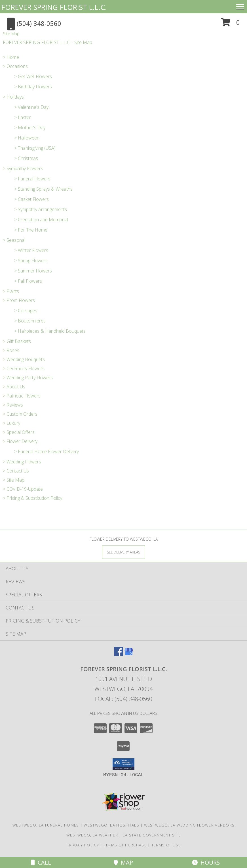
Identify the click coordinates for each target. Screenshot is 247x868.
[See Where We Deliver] (124, 552)
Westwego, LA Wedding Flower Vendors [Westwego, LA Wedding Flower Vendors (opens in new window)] (189, 825)
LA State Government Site (152, 835)
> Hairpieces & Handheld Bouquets (50, 331)
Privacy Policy (83, 845)
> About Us (14, 387)
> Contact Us (16, 471)
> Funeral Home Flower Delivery (47, 451)
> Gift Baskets (17, 341)
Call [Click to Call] (41, 862)
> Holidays (13, 97)
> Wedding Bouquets (24, 359)
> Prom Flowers (19, 300)
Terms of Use (166, 845)
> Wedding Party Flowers (28, 378)
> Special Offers (19, 432)
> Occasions (15, 66)
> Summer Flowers (33, 271)
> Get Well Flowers (33, 76)
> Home (11, 57)
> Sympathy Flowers (23, 168)
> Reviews (13, 405)
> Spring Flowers (31, 261)
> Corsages (26, 311)
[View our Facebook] (119, 654)
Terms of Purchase (125, 845)
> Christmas (26, 158)
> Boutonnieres (30, 321)
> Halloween (27, 138)
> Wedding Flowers (22, 462)
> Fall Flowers (28, 281)
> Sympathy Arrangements (41, 209)
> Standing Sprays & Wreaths (43, 189)
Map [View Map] (123, 862)
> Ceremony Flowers (24, 369)
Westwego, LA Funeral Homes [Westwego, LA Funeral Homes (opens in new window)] (46, 825)
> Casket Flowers (31, 199)
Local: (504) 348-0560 (124, 699)
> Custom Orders (20, 414)
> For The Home (31, 230)
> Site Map (14, 480)
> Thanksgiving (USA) (35, 148)
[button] (230, 24)
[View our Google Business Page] (129, 654)
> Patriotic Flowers (22, 396)
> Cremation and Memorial (41, 220)
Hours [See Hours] (206, 862)
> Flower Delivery (20, 441)
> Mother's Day (30, 128)
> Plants (11, 291)
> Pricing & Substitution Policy (32, 498)
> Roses (11, 350)
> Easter (23, 117)
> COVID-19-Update (23, 489)
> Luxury (11, 423)
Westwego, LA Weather (92, 835)
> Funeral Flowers (32, 179)
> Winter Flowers (31, 250)
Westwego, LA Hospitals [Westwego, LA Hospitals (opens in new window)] (111, 825)
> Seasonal (14, 240)
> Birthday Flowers (33, 87)
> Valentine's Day (31, 107)
